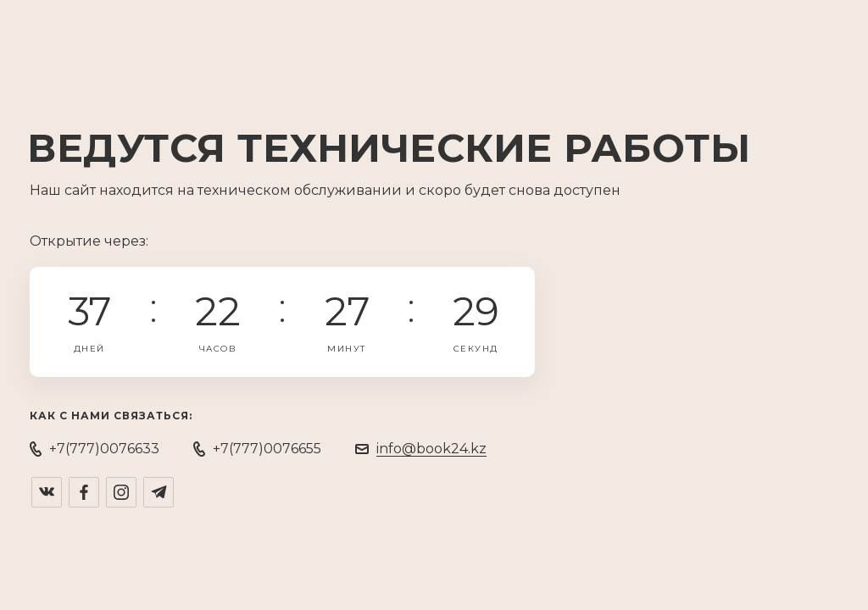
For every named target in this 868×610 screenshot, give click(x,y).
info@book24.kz (431, 449)
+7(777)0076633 (104, 449)
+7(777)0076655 (267, 449)
